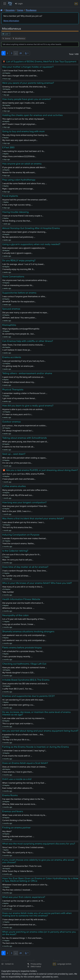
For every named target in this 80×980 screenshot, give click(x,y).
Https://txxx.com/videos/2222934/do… (19, 156)
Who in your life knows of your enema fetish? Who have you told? (37, 583)
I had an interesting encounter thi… (18, 285)
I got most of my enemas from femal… (19, 398)
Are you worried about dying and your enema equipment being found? (40, 731)
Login (19, 4)
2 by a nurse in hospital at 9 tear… (17, 108)
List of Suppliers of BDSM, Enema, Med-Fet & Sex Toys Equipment (41, 62)
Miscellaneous (31, 10)
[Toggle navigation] (5, 4)
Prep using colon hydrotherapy (19, 180)
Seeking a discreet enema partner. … (18, 836)
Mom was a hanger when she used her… (20, 76)
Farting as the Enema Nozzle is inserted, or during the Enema (36, 747)
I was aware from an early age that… (18, 92)
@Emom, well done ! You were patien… (19, 318)
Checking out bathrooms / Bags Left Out (24, 664)
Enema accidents (12, 357)
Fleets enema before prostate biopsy (22, 648)
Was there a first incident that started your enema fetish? (33, 519)
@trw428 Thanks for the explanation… (19, 302)
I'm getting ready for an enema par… (18, 366)
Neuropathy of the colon (15, 615)
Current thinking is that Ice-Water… (18, 820)
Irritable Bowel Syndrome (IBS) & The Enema (26, 680)
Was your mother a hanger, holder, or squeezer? (28, 67)
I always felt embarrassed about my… (19, 382)
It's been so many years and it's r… (17, 414)
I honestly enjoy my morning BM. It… (18, 269)
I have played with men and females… (19, 479)
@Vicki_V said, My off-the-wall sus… (18, 495)
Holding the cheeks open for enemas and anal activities (32, 115)
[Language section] (76, 4)
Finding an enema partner (16, 828)
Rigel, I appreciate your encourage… (18, 189)
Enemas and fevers (13, 811)
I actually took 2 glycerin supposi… (17, 253)
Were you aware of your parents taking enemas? (28, 83)
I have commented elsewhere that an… (19, 925)
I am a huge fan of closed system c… (18, 906)
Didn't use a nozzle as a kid (17, 779)
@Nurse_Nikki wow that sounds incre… (19, 804)
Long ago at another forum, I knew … (19, 624)
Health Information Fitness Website (21, 599)
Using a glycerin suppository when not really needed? (31, 244)
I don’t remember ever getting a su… (18, 705)
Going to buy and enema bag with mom (23, 131)
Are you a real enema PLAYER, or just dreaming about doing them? (42, 470)
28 (21, 53)
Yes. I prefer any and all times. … (16, 576)
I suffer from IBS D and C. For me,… (18, 689)
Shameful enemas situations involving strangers (28, 632)
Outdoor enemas (11, 422)
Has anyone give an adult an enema (22, 164)
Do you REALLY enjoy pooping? (19, 261)
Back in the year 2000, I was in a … (17, 511)
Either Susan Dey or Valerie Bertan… (18, 871)
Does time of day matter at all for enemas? (25, 567)
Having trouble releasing (15, 212)
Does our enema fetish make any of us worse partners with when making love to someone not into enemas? (37, 914)
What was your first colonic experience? (24, 897)
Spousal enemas (11, 309)
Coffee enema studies (14, 486)
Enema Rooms (10, 795)
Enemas (20, 10)
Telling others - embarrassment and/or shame (27, 373)
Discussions (10, 10)
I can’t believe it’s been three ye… (17, 350)
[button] (26, 53)
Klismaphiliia (9, 325)
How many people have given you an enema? (27, 99)
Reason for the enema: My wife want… (19, 172)
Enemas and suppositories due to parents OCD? (28, 696)
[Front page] (1, 10)
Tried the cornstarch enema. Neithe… (19, 543)
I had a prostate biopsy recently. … (17, 656)
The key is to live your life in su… (16, 740)
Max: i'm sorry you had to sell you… (18, 560)
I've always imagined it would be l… (18, 431)
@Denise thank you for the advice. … (18, 608)
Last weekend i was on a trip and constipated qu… (24, 640)
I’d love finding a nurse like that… (17, 221)
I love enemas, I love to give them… (18, 772)
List (5, 34)
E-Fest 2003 (8, 148)
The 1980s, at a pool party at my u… (18, 852)
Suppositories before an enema (19, 293)
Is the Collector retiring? (15, 551)
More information (11, 21)
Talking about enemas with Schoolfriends (25, 438)
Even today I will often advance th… (18, 788)
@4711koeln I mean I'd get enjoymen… (19, 124)
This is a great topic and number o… (18, 724)
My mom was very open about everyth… (20, 140)
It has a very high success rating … (17, 205)
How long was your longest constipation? (24, 502)
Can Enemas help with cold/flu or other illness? (28, 341)
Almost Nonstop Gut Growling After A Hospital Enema (31, 228)
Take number (8, 592)
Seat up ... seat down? (14, 454)
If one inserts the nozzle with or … (17, 756)
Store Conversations (13, 277)
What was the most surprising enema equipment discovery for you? (39, 844)
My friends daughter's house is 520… (18, 673)
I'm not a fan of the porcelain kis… (17, 463)
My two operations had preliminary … (19, 237)
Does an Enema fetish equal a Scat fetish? (25, 763)
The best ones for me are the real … (18, 943)
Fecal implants (10, 196)
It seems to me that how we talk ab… (18, 447)
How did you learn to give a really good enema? (28, 406)
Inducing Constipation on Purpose (21, 535)
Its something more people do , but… (19, 334)
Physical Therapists (13, 390)
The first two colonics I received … (17, 890)
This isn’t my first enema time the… (18, 527)
